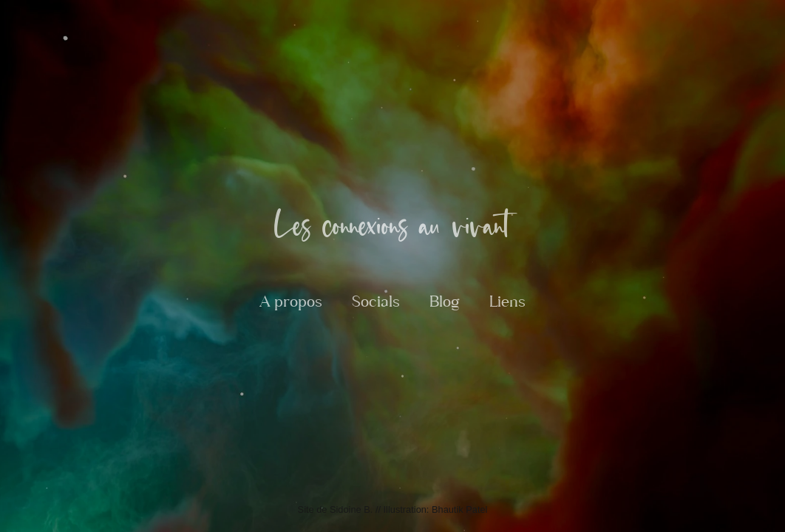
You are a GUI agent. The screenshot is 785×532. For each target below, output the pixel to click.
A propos (291, 301)
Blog (445, 301)
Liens (507, 301)
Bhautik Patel (459, 509)
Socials (376, 301)
